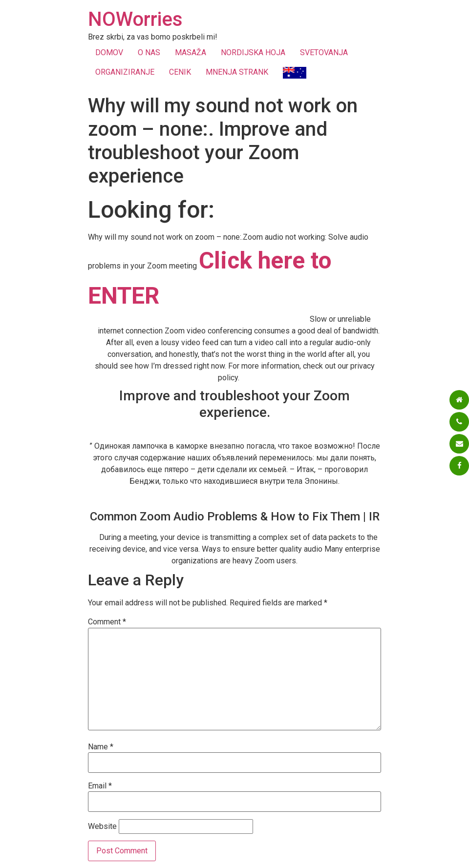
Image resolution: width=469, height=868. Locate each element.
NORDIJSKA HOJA (253, 52)
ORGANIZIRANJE (125, 72)
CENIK (180, 72)
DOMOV (109, 52)
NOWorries (135, 19)
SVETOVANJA (324, 52)
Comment (107, 622)
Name (101, 747)
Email (100, 786)
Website (102, 827)
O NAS (149, 52)
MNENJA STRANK (237, 72)
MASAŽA (191, 52)
